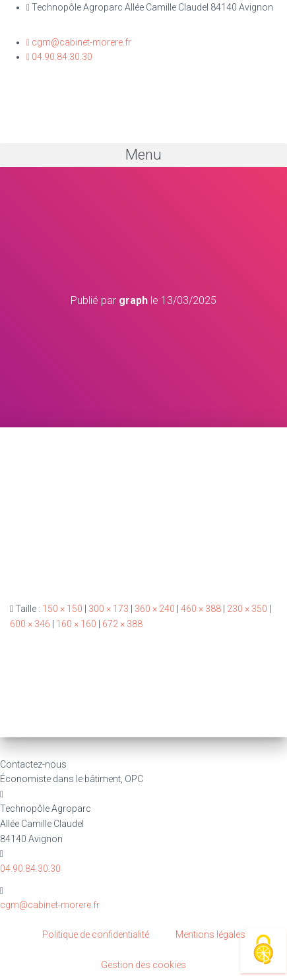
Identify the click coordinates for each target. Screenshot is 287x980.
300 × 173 (109, 609)
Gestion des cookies (143, 965)
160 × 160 (76, 624)
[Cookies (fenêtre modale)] (263, 951)
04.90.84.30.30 (30, 869)
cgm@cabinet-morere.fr (50, 905)
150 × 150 (62, 609)
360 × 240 (155, 609)
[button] (143, 155)
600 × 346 (30, 624)
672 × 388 (122, 624)
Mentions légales (210, 934)
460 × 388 (201, 609)
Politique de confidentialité (96, 934)
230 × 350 (247, 609)
